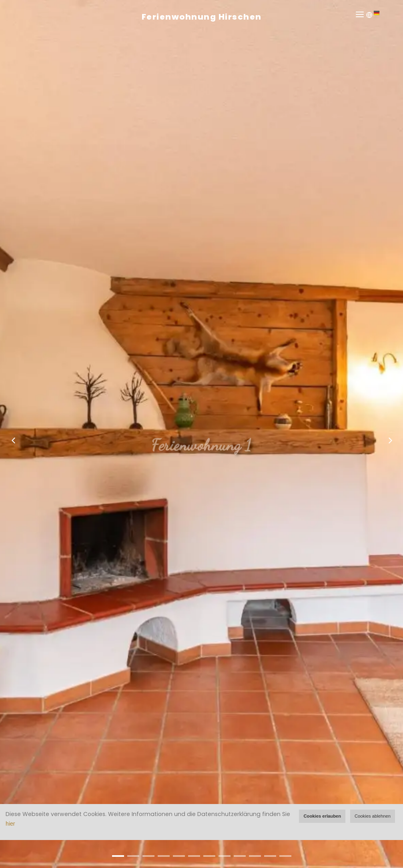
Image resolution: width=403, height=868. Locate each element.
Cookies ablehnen (373, 816)
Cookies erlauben (322, 816)
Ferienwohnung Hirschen (202, 17)
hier (10, 824)
